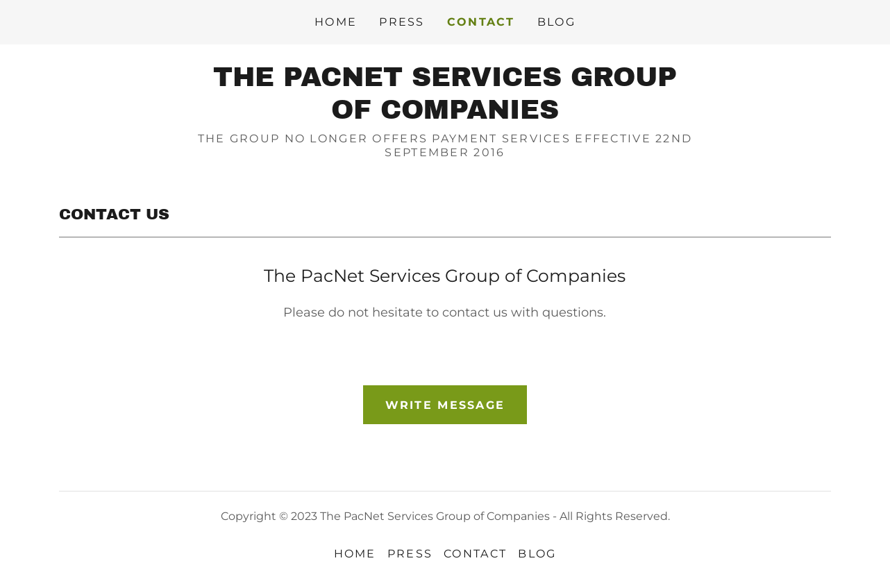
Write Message (445, 405)
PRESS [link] (402, 22)
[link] (445, 115)
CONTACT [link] (481, 22)
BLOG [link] (556, 22)
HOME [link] (336, 22)
